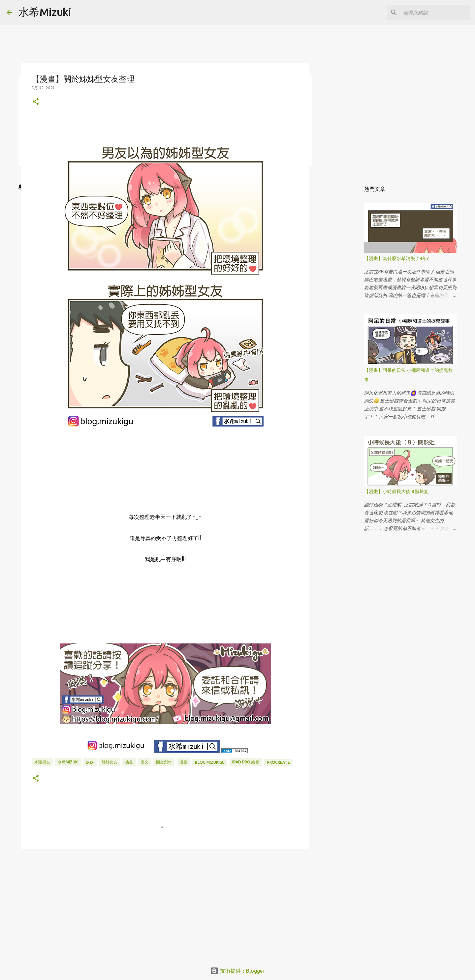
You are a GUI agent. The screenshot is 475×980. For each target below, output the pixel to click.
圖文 (144, 762)
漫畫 (183, 762)
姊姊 (90, 762)
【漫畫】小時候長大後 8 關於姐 (396, 491)
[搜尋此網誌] (435, 13)
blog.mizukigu (210, 762)
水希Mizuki (45, 12)
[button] (36, 102)
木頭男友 (42, 762)
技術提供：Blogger (237, 971)
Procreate (278, 762)
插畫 (129, 762)
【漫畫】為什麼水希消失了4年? (396, 258)
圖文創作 (164, 762)
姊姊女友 (110, 762)
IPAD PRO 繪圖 (246, 762)
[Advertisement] (165, 905)
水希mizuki (68, 762)
